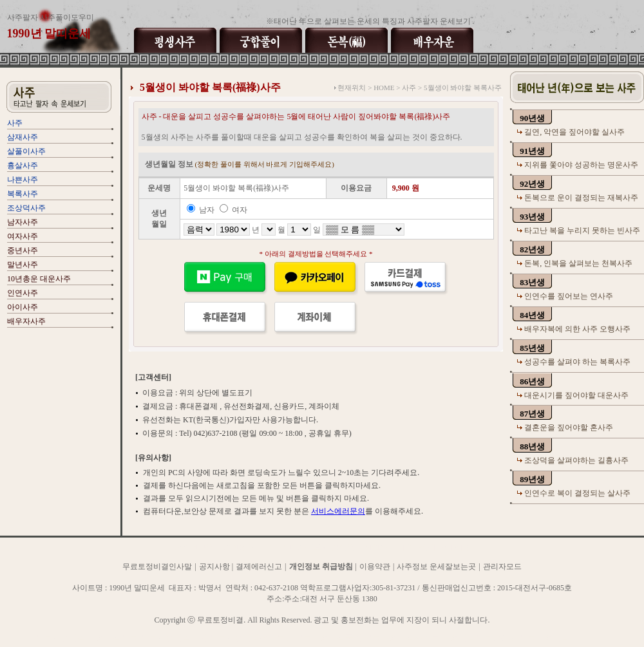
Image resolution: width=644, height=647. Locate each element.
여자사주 (23, 236)
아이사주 (23, 307)
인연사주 (23, 293)
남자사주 (23, 222)
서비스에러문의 (338, 511)
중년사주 (23, 250)
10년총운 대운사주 (39, 279)
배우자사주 (26, 321)
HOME (384, 88)
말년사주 (23, 265)
